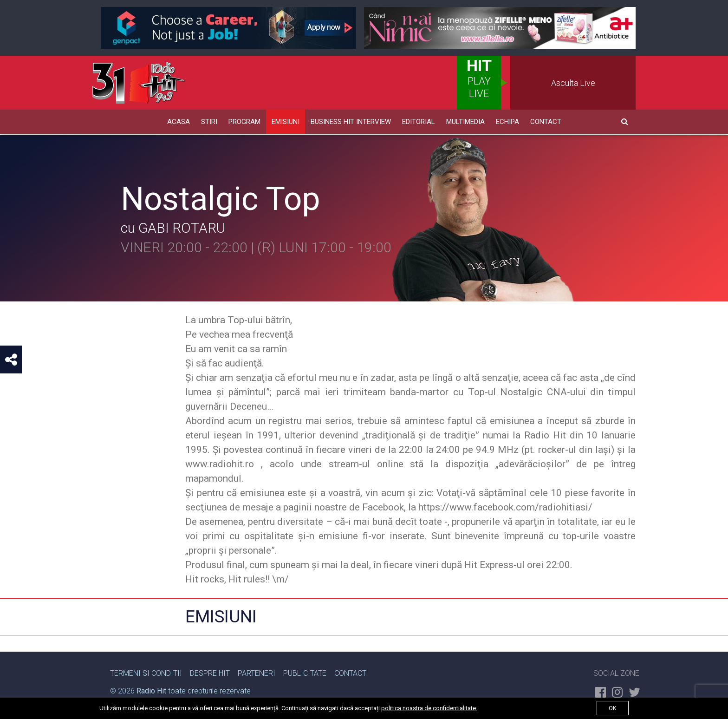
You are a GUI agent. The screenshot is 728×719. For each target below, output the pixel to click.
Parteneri (257, 672)
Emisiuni (286, 122)
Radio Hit (151, 690)
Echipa (507, 122)
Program (244, 122)
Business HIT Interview (351, 122)
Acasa (179, 122)
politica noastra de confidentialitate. (429, 708)
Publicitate (305, 672)
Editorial (419, 122)
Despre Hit (210, 672)
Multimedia (465, 122)
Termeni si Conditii (146, 672)
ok (613, 708)
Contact (546, 122)
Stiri (209, 122)
